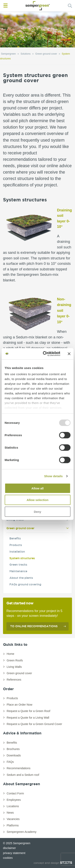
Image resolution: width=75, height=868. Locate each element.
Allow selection (37, 500)
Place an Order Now (19, 705)
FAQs (10, 762)
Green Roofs (15, 660)
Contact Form (15, 793)
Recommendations (18, 768)
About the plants (21, 578)
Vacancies (13, 819)
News (10, 813)
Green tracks (18, 565)
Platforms (13, 825)
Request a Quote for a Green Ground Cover (34, 724)
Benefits (15, 538)
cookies (8, 858)
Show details (53, 476)
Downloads (14, 755)
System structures (22, 558)
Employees (14, 800)
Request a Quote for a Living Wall (28, 718)
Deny (37, 511)
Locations (13, 806)
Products (16, 545)
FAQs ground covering (25, 584)
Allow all (37, 488)
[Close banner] (69, 354)
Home (10, 654)
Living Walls (14, 667)
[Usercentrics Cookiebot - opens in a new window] (45, 354)
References (14, 680)
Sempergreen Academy (21, 832)
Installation (17, 552)
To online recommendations (34, 626)
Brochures (13, 749)
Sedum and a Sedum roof (23, 775)
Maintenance (18, 571)
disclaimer (9, 848)
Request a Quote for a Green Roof (28, 711)
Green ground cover (20, 528)
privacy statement (14, 853)
